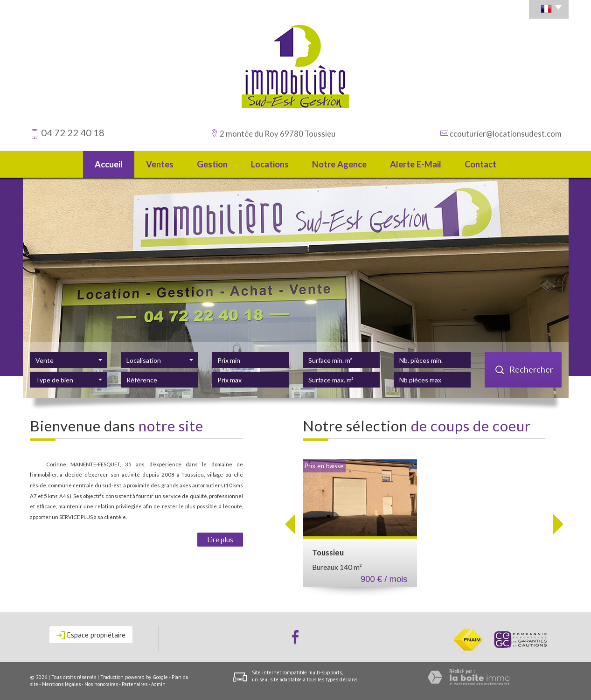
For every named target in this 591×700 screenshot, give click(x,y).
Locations (270, 164)
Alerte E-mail (416, 164)
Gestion (212, 164)
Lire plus (220, 540)
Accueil (109, 164)
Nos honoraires (101, 684)
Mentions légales (61, 684)
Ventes (160, 164)
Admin (158, 684)
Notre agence (339, 164)
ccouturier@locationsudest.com (506, 134)
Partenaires (135, 684)
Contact (480, 164)
